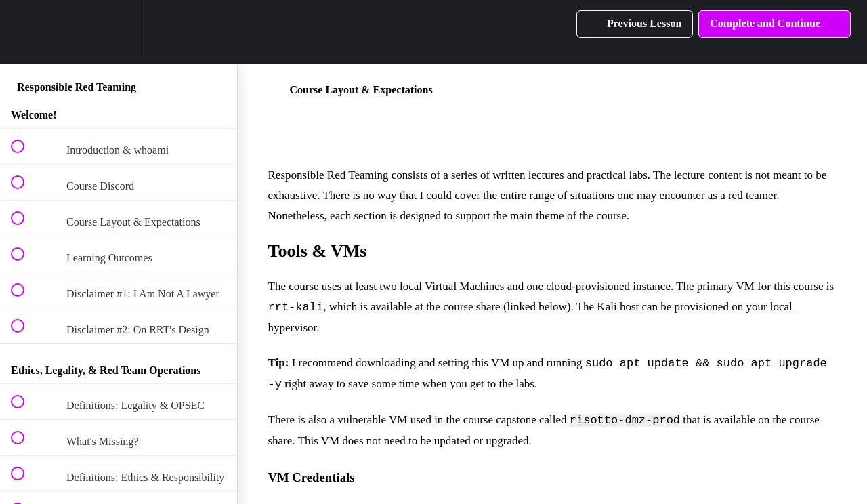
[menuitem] (119, 32)
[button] (25, 32)
